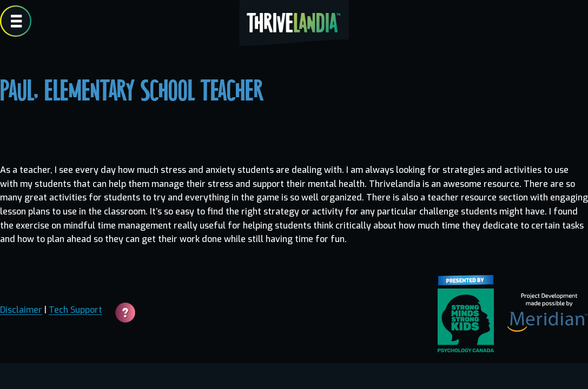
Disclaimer (21, 310)
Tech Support (75, 310)
